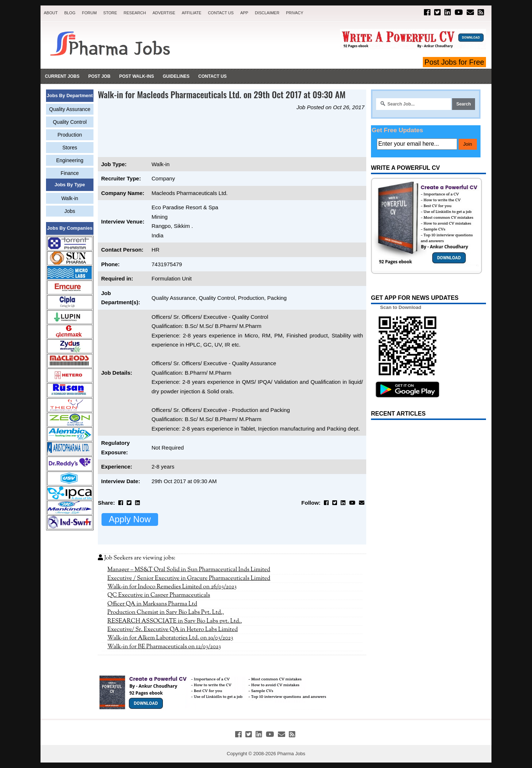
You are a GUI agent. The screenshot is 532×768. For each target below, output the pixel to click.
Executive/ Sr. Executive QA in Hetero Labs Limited (173, 630)
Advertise (164, 13)
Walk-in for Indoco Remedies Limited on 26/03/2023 (172, 587)
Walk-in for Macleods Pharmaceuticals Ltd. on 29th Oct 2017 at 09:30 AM (222, 94)
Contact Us (221, 13)
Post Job (99, 76)
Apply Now (130, 519)
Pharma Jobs (291, 754)
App (244, 13)
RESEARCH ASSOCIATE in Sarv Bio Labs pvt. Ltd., (175, 621)
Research (135, 13)
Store (110, 13)
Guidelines (176, 76)
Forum (89, 13)
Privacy (294, 13)
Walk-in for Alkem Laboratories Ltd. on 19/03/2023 (170, 638)
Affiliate (192, 13)
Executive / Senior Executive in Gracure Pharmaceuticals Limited (189, 578)
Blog (70, 13)
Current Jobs (62, 76)
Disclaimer (267, 13)
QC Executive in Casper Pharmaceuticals (159, 595)
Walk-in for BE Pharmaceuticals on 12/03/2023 (164, 647)
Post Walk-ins (136, 76)
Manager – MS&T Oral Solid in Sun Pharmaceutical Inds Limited (189, 570)
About (51, 13)
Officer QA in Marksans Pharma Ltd (152, 604)
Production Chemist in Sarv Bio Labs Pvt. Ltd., (166, 612)
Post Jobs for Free (454, 62)
